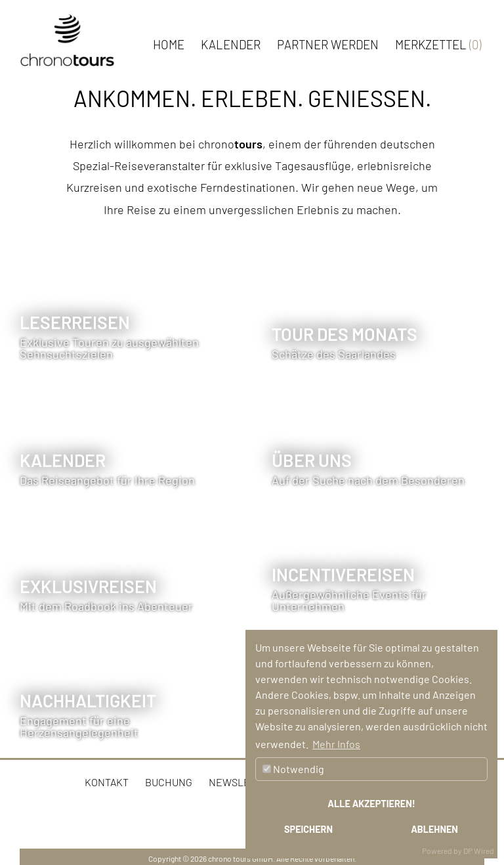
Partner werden (328, 44)
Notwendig (293, 769)
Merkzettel (438, 44)
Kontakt (107, 782)
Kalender (231, 44)
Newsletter (242, 782)
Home (169, 44)
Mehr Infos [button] (336, 744)
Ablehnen (434, 829)
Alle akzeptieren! (371, 804)
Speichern (308, 829)
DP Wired (479, 851)
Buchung (169, 782)
